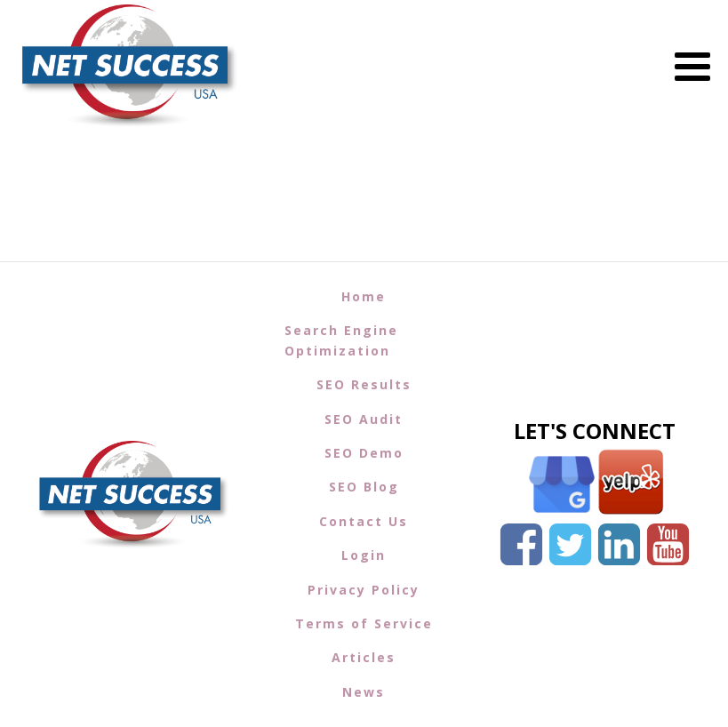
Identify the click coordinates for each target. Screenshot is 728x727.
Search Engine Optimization (341, 340)
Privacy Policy (364, 590)
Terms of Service (364, 623)
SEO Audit (364, 419)
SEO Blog (364, 487)
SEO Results (364, 384)
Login (364, 555)
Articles (364, 657)
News (364, 692)
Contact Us (364, 521)
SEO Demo (364, 453)
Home (364, 296)
